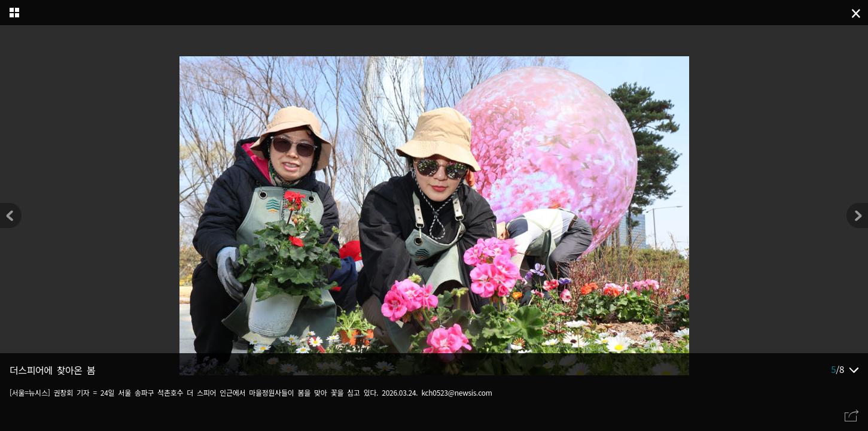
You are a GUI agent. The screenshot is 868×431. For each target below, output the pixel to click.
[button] (857, 215)
